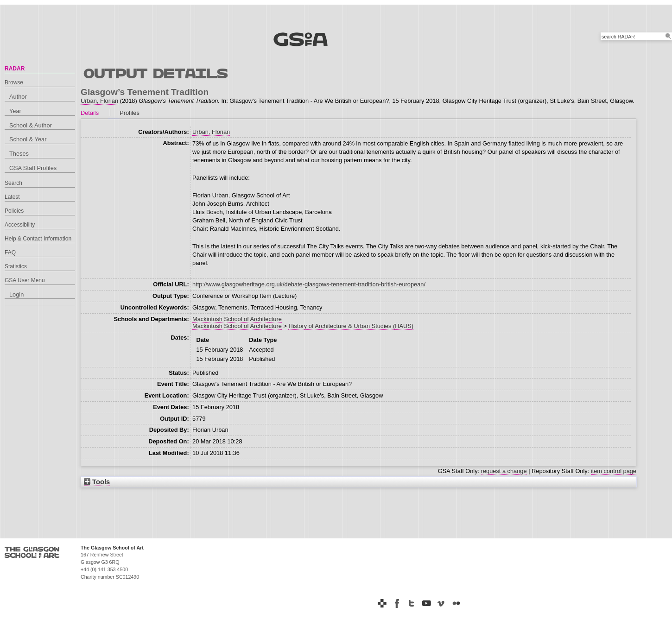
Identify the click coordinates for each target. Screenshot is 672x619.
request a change (504, 471)
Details (90, 113)
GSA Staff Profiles (33, 168)
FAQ (10, 253)
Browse (14, 82)
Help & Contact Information (38, 239)
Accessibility (20, 225)
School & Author (31, 125)
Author (18, 97)
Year (15, 111)
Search (13, 183)
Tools (97, 482)
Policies (14, 211)
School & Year (28, 139)
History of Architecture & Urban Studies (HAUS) (351, 326)
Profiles (130, 113)
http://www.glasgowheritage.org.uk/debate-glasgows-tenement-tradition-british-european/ (309, 284)
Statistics (16, 266)
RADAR (15, 69)
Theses (19, 154)
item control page (614, 471)
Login (16, 294)
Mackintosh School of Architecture (237, 319)
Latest (12, 197)
